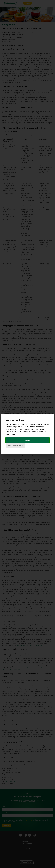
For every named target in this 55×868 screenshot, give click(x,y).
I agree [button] (27, 440)
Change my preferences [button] (15, 446)
